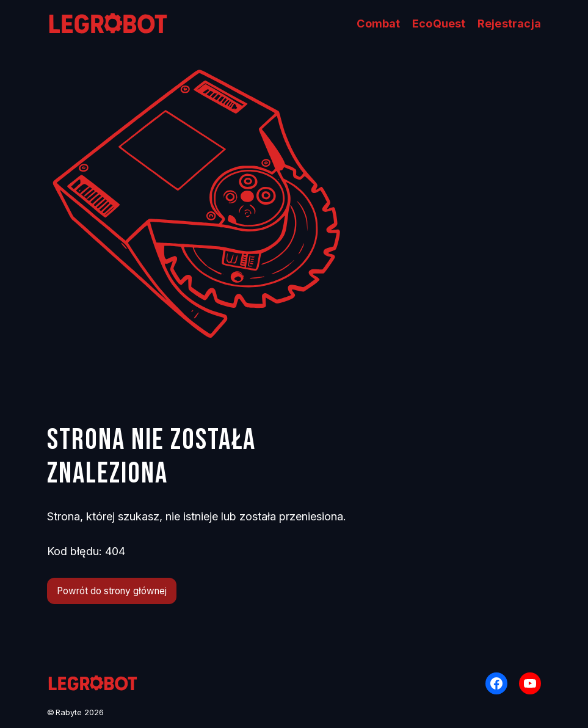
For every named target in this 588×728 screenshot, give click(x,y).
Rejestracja (509, 24)
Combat (378, 24)
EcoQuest (439, 24)
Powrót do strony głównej (112, 591)
